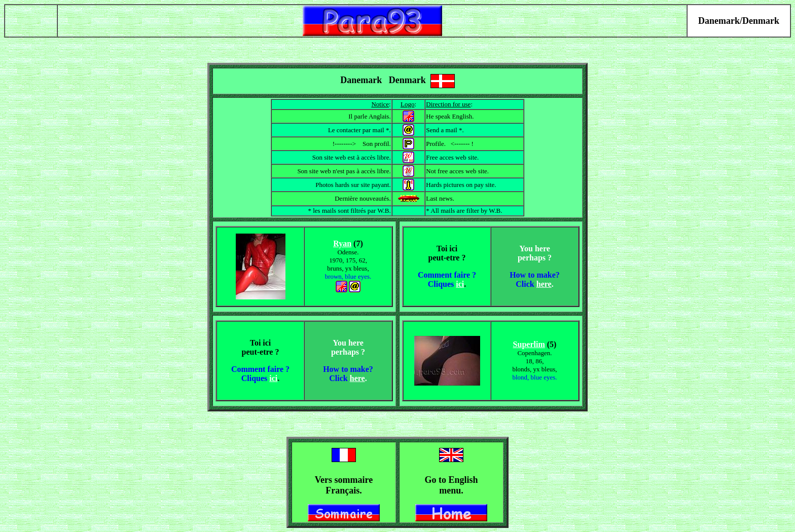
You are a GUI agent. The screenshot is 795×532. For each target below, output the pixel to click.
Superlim (529, 344)
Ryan (342, 243)
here (544, 284)
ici (460, 284)
